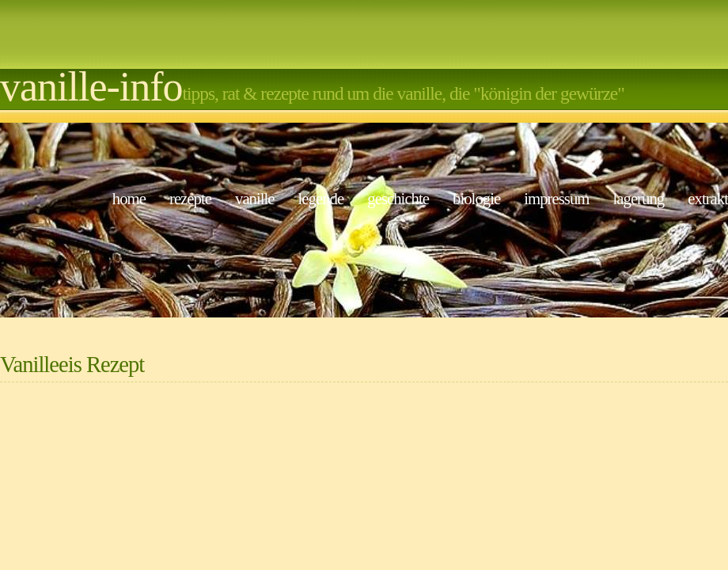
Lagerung (638, 198)
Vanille (255, 198)
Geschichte (398, 198)
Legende (321, 198)
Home (129, 198)
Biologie (476, 198)
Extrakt (708, 198)
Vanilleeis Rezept (72, 365)
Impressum (556, 198)
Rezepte (190, 198)
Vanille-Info (91, 87)
